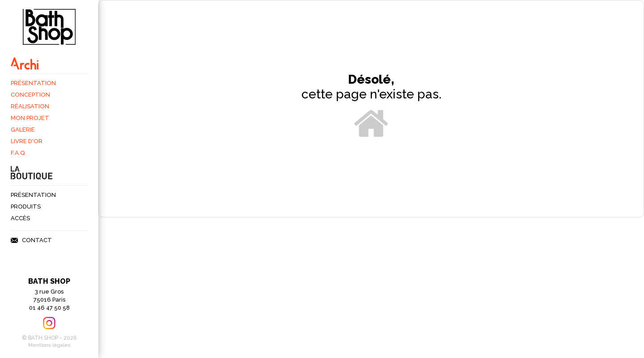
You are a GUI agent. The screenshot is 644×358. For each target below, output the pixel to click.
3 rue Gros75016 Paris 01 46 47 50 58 (49, 294)
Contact (37, 240)
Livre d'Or (27, 141)
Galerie (23, 130)
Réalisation (30, 106)
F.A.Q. (18, 153)
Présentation (33, 83)
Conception (30, 95)
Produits (26, 207)
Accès (20, 218)
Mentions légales (49, 345)
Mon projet (30, 118)
